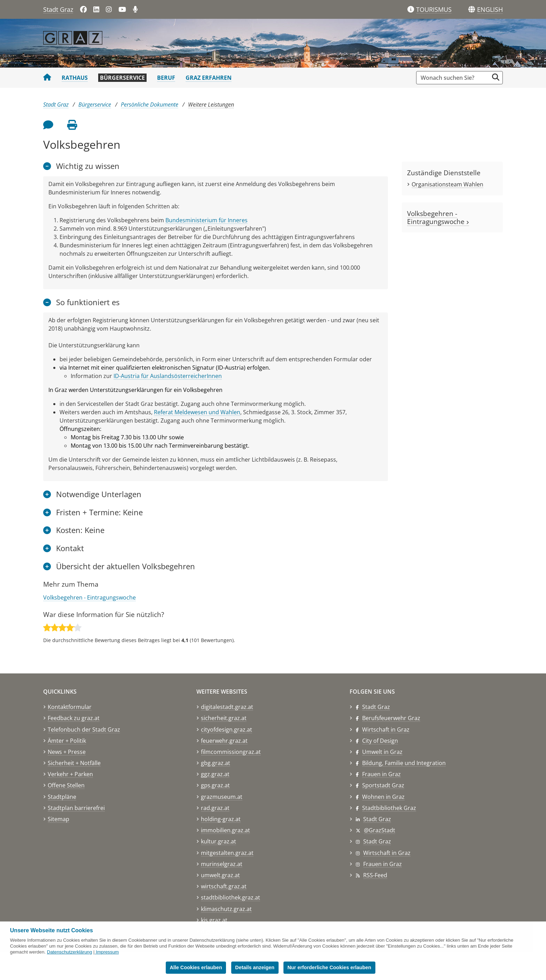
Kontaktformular (70, 707)
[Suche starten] (496, 77)
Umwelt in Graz (382, 752)
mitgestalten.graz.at (227, 853)
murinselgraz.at (222, 864)
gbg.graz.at (216, 763)
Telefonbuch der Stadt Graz (84, 730)
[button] (490, 10)
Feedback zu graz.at (74, 718)
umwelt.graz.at (220, 875)
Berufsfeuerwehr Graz (391, 718)
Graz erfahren (209, 78)
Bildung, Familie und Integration (404, 763)
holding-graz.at (221, 819)
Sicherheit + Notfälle (74, 763)
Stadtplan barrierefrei (76, 808)
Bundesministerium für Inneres (206, 220)
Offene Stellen (66, 785)
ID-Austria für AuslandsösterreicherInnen (168, 376)
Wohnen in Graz (383, 797)
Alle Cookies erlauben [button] (196, 967)
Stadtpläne (62, 797)
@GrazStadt (380, 830)
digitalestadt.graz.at (227, 707)
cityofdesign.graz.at (227, 730)
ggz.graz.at (215, 774)
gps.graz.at (215, 785)
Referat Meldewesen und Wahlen (197, 412)
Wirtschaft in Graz (386, 730)
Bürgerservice (122, 78)
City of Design (380, 741)
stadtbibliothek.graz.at (231, 897)
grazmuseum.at (222, 797)
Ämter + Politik (67, 741)
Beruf (166, 78)
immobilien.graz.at (225, 830)
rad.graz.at (215, 808)
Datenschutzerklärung (70, 952)
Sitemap (58, 819)
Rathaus (75, 78)
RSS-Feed (375, 875)
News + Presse (67, 752)
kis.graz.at (214, 920)
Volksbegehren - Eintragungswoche (89, 597)
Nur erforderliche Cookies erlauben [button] (329, 967)
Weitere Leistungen (211, 105)
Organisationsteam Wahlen (447, 184)
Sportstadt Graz (383, 785)
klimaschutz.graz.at (226, 909)
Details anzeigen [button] (255, 967)
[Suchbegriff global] (454, 78)
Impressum (107, 952)
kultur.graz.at (219, 841)
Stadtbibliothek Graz (389, 808)
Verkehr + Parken (70, 774)
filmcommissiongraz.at (231, 752)
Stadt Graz (58, 9)
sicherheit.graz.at (224, 718)
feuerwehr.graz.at (224, 741)
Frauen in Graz (381, 774)
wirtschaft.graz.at (224, 886)
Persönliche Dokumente (150, 105)
